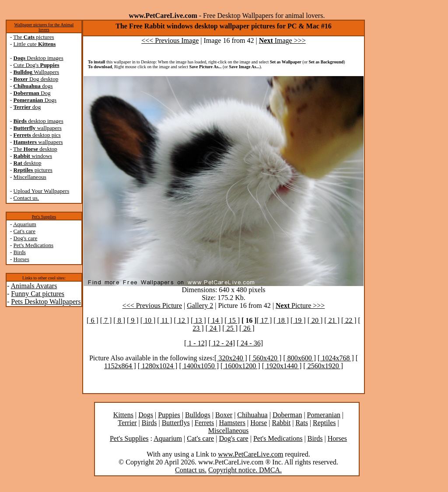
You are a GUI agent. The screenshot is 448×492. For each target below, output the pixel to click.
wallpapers (38, 128)
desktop (28, 163)
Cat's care (24, 231)
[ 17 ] (264, 320)
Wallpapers (37, 72)
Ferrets (204, 423)
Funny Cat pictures (38, 294)
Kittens (123, 415)
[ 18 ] (281, 320)
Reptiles (324, 423)
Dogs (35, 100)
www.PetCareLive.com (250, 454)
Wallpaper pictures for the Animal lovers (44, 27)
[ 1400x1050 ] (199, 366)
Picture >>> (300, 305)
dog (27, 107)
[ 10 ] (148, 320)
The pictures (33, 37)
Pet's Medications (34, 245)
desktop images (38, 121)
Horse (259, 423)
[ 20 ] (315, 320)
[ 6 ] (93, 320)
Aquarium (25, 224)
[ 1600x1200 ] (240, 366)
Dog (32, 93)
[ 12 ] (181, 320)
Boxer (224, 415)
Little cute (35, 44)
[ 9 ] (133, 320)
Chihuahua (252, 415)
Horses (21, 259)
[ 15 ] (232, 320)
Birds (20, 252)
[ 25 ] (230, 328)
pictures (33, 170)
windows (33, 156)
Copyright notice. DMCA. (245, 470)
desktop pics (37, 135)
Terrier (127, 423)
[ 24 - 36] (250, 343)
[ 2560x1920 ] (323, 366)
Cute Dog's (37, 65)
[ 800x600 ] (299, 358)
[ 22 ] (349, 320)
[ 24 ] (213, 328)
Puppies (169, 415)
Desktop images (38, 58)
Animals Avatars (34, 286)
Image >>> (282, 40)
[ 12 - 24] (222, 343)
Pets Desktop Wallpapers (46, 302)
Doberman (287, 415)
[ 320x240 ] (231, 358)
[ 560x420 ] (265, 358)
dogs (33, 86)
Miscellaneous (30, 177)
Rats (301, 423)
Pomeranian (324, 415)
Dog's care (26, 238)
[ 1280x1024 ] (158, 366)
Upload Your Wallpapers (42, 191)
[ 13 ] (198, 320)
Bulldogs (198, 415)
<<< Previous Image (170, 40)
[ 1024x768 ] (336, 358)
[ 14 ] (215, 320)
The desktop (35, 149)
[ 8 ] (119, 320)
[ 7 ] (106, 320)
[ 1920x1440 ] (282, 366)
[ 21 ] (332, 320)
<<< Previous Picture (152, 305)
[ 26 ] (247, 328)
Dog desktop (36, 79)
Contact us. (26, 198)
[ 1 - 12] (196, 343)
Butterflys (176, 423)
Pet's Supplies (44, 217)
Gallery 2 (200, 305)
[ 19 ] (298, 320)
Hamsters (232, 423)
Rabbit (282, 423)
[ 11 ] (164, 320)
